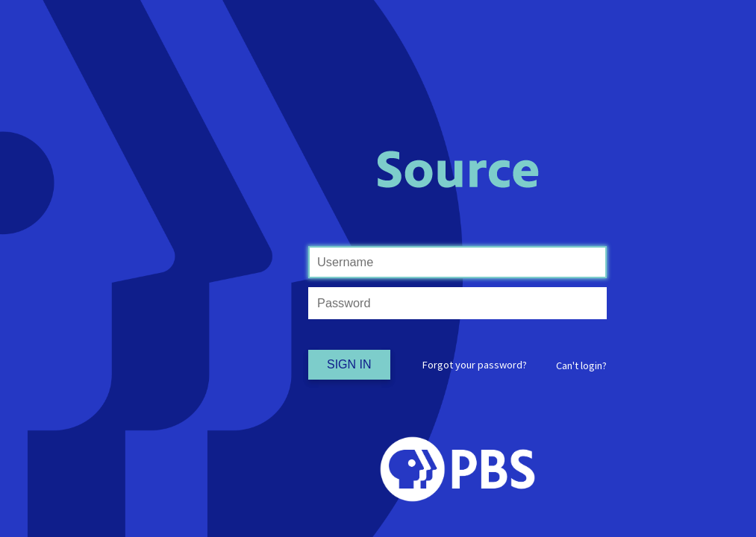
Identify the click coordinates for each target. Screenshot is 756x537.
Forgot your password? (475, 365)
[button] (581, 365)
